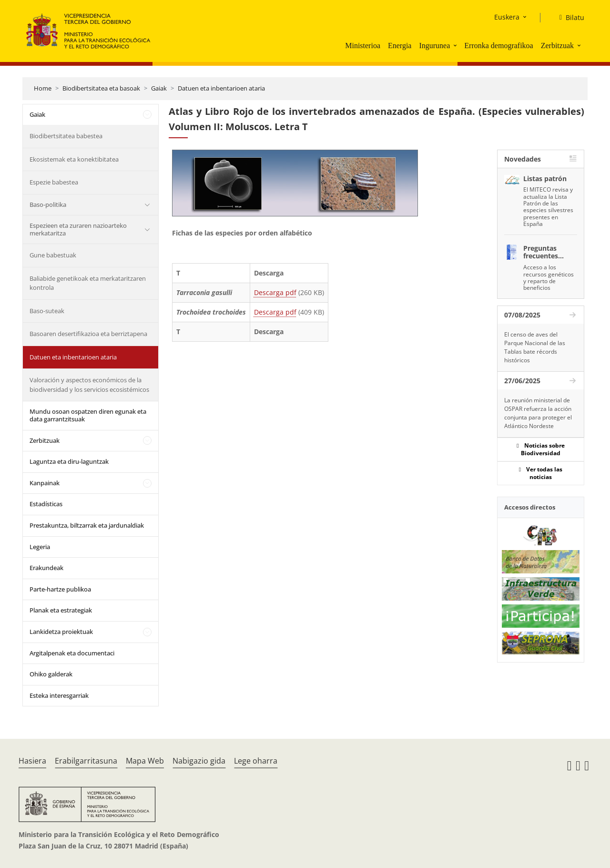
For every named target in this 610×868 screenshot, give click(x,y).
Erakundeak (46, 568)
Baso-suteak (47, 311)
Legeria (40, 547)
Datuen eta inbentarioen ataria (221, 88)
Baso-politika (48, 204)
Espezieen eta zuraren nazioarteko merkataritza (78, 229)
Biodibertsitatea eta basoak (101, 88)
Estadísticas (46, 504)
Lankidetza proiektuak (61, 632)
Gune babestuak (53, 255)
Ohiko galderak (51, 674)
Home (43, 88)
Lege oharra (256, 761)
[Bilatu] (568, 18)
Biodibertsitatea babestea (66, 136)
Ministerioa (363, 46)
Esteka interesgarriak (59, 695)
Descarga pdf (275, 292)
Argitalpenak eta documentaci (72, 653)
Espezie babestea (54, 182)
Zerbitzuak (557, 46)
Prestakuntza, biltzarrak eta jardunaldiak (87, 525)
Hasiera (32, 761)
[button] (456, 45)
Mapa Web (145, 761)
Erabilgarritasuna (86, 761)
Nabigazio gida (199, 761)
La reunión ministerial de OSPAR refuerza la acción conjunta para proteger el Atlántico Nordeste (538, 413)
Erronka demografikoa (498, 46)
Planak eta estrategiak (61, 610)
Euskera (507, 17)
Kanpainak (45, 483)
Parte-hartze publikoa (60, 589)
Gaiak (159, 88)
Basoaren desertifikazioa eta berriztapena (88, 334)
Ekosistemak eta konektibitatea (74, 159)
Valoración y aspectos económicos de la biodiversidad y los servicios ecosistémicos (89, 385)
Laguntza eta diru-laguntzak (69, 461)
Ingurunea (434, 46)
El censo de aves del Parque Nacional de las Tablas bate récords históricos (535, 347)
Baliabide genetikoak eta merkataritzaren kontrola (88, 283)
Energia (400, 46)
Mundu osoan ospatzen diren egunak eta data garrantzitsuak (88, 415)
